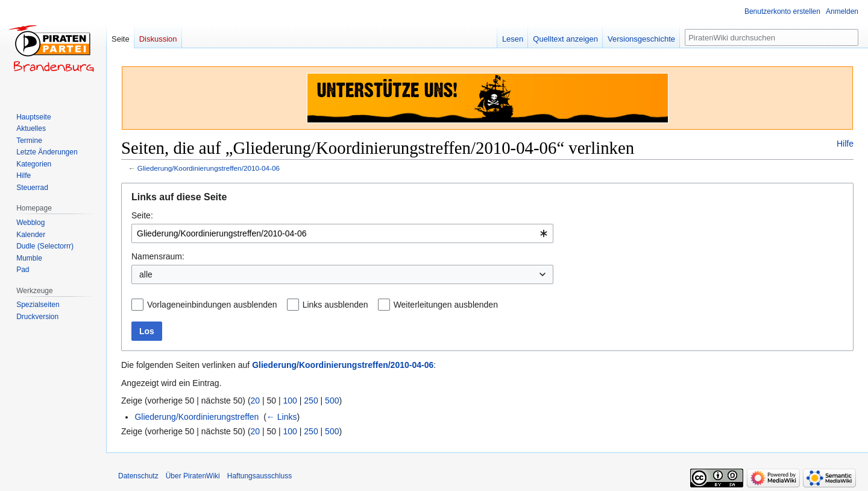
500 (332, 401)
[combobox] (342, 233)
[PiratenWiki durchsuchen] (772, 37)
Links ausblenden (335, 305)
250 (311, 401)
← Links (282, 417)
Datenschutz (138, 476)
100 (290, 401)
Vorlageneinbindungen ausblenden (212, 305)
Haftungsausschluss (259, 476)
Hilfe (845, 144)
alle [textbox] (146, 274)
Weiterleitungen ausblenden (446, 305)
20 (256, 401)
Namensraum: (158, 256)
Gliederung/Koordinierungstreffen (197, 417)
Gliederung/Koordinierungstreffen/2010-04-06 (209, 168)
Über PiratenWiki (193, 476)
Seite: (142, 215)
